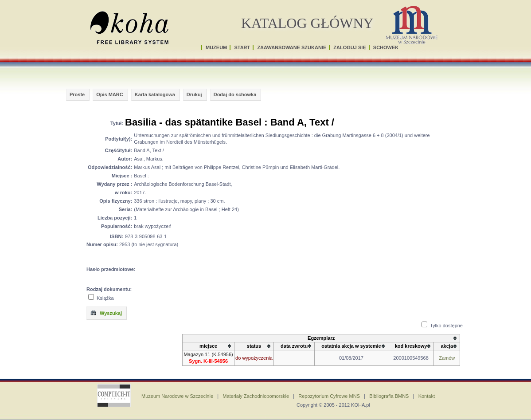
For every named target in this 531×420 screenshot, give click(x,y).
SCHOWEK (386, 47)
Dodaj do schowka (235, 94)
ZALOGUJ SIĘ (349, 47)
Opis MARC (110, 94)
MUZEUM (216, 47)
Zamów (447, 358)
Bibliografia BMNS (389, 396)
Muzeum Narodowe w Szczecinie (177, 396)
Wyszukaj (106, 313)
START (242, 47)
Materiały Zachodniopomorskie (256, 396)
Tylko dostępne (446, 326)
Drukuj (194, 94)
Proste (77, 94)
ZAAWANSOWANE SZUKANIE (292, 47)
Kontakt (427, 396)
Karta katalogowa (155, 94)
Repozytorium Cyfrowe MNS (329, 396)
